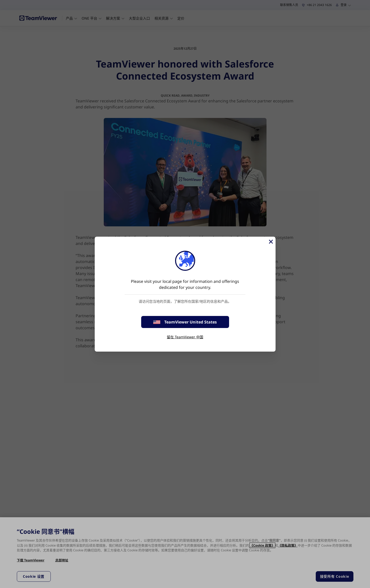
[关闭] (271, 242)
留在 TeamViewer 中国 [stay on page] (185, 337)
